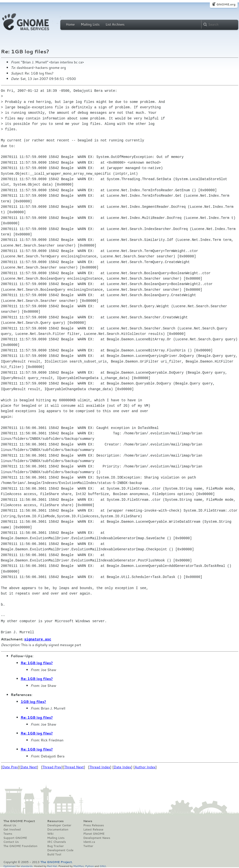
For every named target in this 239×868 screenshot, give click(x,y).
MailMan (79, 866)
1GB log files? (33, 701)
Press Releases (94, 825)
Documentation (58, 829)
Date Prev (10, 767)
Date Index (122, 767)
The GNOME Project (19, 821)
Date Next (29, 767)
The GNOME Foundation (21, 846)
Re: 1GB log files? (37, 663)
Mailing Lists (90, 24)
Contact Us (11, 842)
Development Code (60, 850)
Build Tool (54, 854)
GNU (103, 866)
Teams (8, 833)
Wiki (50, 833)
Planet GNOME (94, 833)
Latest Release (93, 829)
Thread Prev (52, 767)
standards (27, 866)
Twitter (88, 846)
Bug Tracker (55, 846)
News (88, 821)
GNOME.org (226, 4)
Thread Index (100, 767)
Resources (55, 821)
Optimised (10, 866)
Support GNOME (15, 838)
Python (90, 866)
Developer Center (59, 825)
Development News (97, 838)
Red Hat (52, 866)
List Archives (115, 24)
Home (70, 24)
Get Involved (12, 829)
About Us (10, 825)
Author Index (145, 767)
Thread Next (74, 767)
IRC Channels (57, 842)
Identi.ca (89, 842)
